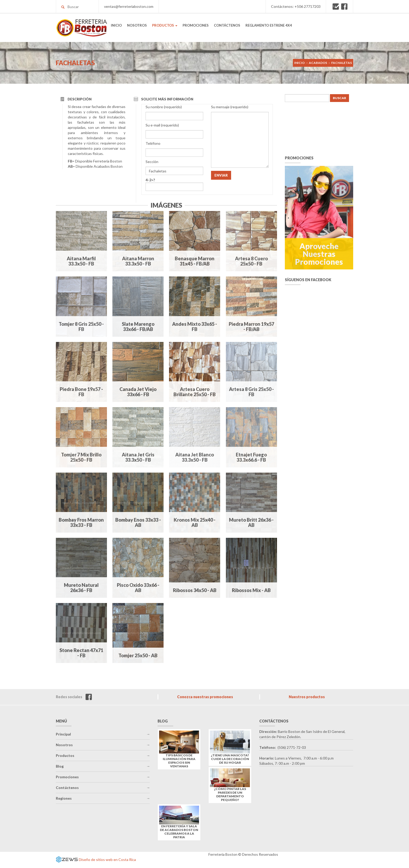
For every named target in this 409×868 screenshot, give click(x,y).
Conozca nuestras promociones (205, 697)
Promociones (67, 777)
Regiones (64, 798)
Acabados (318, 63)
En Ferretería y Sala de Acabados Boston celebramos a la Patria (179, 832)
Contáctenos (67, 788)
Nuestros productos (307, 697)
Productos (65, 755)
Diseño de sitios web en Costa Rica (107, 860)
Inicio (299, 63)
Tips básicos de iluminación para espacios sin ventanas (179, 761)
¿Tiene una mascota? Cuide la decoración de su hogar (230, 759)
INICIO (116, 25)
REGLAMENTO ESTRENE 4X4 (269, 25)
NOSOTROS (137, 25)
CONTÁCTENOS (227, 25)
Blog (60, 766)
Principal (63, 734)
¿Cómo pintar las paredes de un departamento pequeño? (230, 794)
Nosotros (64, 745)
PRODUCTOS (165, 25)
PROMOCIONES (196, 25)
